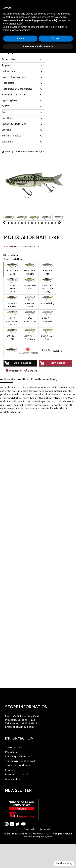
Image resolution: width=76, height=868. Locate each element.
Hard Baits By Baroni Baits (17, 89)
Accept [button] (56, 38)
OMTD (6, 107)
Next (56, 223)
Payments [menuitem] (11, 752)
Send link (33, 371)
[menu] (38, 721)
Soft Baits (7, 118)
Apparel (6, 66)
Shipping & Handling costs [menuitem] (21, 761)
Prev (8, 223)
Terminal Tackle (11, 136)
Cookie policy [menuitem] (46, 829)
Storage (6, 130)
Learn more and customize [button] (38, 46)
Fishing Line (9, 71)
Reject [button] (20, 38)
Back (6, 152)
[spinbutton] (63, 351)
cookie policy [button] (16, 24)
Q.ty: (56, 351)
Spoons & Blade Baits (14, 124)
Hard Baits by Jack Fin (14, 95)
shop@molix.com (23, 727)
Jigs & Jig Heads (11, 101)
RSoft (50, 837)
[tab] (23, 60)
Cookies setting (64, 864)
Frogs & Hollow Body (14, 77)
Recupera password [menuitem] (16, 775)
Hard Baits (8, 83)
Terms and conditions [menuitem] (18, 766)
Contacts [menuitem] (10, 770)
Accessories (9, 60)
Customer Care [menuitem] (14, 748)
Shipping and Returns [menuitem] (18, 757)
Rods (5, 113)
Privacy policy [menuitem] (30, 829)
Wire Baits (8, 142)
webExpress (39, 837)
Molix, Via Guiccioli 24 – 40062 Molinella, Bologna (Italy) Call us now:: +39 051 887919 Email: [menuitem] (22, 722)
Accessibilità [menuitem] (12, 779)
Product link (15, 371)
